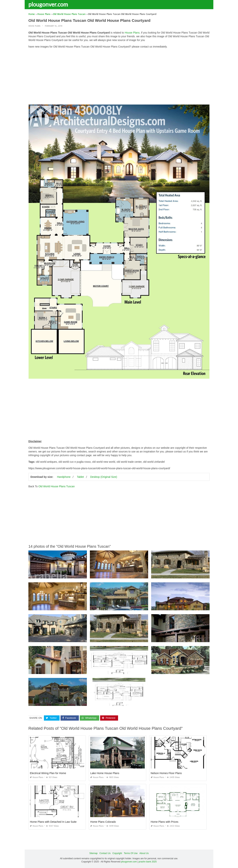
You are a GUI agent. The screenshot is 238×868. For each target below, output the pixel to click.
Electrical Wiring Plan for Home (48, 773)
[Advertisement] (119, 77)
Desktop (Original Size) (104, 477)
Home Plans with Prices (165, 822)
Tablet (80, 477)
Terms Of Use (131, 853)
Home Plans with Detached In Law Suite (53, 822)
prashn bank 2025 (148, 862)
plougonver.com (48, 4)
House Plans (34, 26)
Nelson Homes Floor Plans (166, 773)
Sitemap (93, 853)
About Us (144, 853)
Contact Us (105, 853)
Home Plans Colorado (103, 822)
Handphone (64, 477)
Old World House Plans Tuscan (56, 486)
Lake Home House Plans (105, 773)
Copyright (117, 853)
